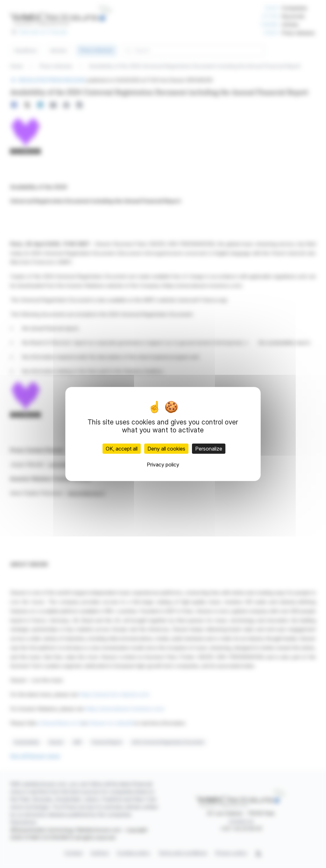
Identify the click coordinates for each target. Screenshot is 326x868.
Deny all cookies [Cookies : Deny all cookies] (166, 449)
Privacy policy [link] (163, 465)
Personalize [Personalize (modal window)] (209, 449)
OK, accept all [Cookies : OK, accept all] (122, 449)
